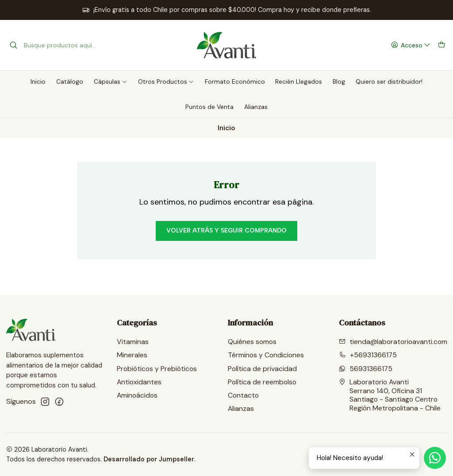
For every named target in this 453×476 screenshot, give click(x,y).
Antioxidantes (139, 382)
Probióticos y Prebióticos (157, 369)
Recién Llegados (299, 81)
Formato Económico (235, 81)
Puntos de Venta (209, 107)
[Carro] (441, 45)
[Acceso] (411, 45)
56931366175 (366, 369)
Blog (339, 81)
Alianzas (256, 107)
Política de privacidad (262, 369)
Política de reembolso (262, 382)
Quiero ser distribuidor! (389, 81)
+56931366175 (368, 355)
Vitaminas (133, 342)
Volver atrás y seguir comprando (226, 230)
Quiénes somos (252, 342)
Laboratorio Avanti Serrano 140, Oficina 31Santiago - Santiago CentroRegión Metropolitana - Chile (390, 395)
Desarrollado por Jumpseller (149, 459)
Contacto (243, 395)
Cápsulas (111, 81)
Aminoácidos (137, 395)
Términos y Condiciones (266, 355)
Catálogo (70, 81)
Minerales (132, 355)
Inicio (38, 81)
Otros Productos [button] (166, 81)
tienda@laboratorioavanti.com (393, 342)
